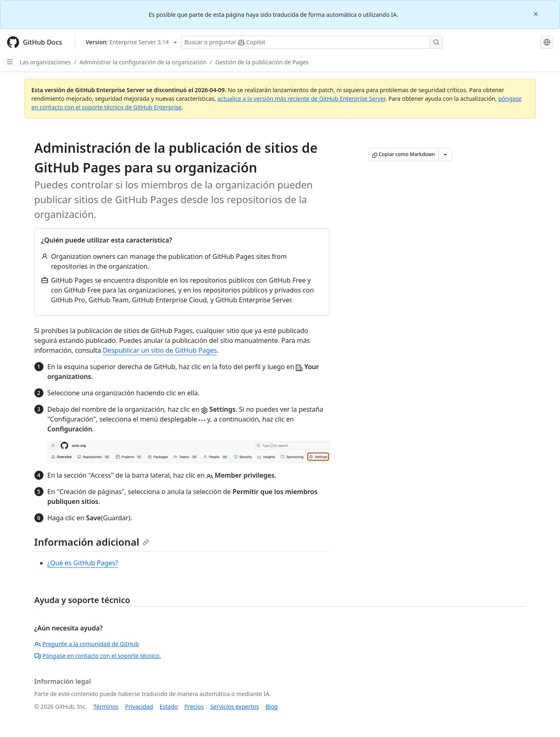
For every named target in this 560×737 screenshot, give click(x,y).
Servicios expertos (235, 706)
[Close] (537, 13)
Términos (106, 706)
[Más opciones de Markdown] (445, 154)
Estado (169, 706)
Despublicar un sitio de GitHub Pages (160, 350)
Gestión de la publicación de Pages (262, 62)
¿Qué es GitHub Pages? (83, 563)
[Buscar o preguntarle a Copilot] (312, 42)
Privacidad (139, 706)
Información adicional (92, 542)
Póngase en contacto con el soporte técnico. (98, 656)
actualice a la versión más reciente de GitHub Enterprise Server (302, 99)
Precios (194, 706)
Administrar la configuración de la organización (143, 62)
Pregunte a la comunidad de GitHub (87, 644)
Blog (272, 706)
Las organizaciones (45, 62)
